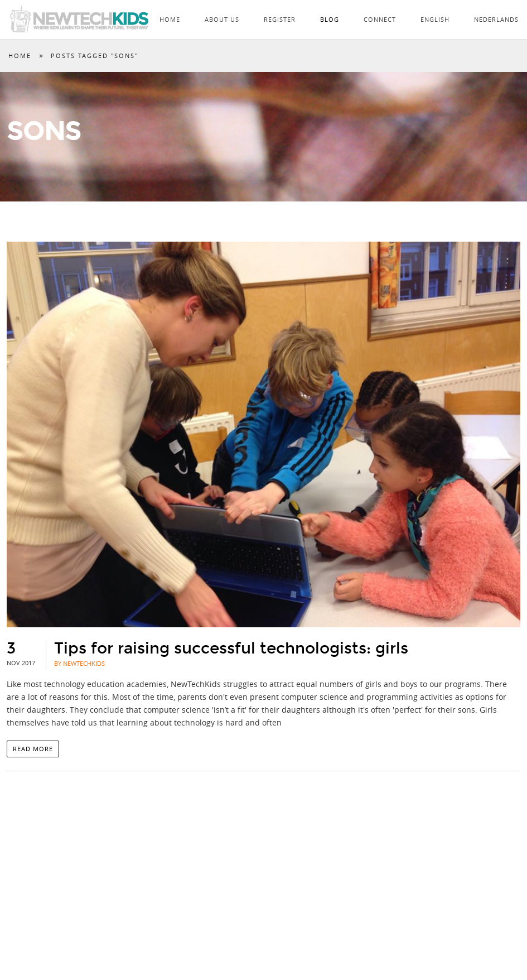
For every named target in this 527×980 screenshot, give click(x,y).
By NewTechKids (79, 663)
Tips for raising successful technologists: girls (231, 648)
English (435, 19)
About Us (222, 19)
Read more (33, 749)
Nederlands (496, 19)
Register (280, 19)
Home (170, 19)
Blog (330, 19)
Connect (380, 19)
